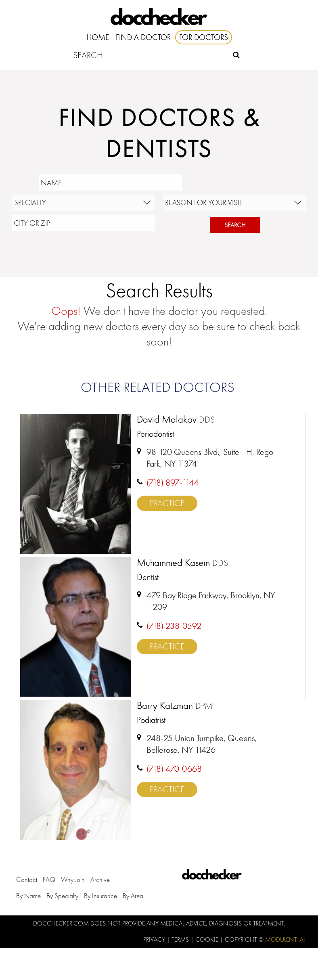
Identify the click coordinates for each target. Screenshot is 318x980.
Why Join (73, 879)
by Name (28, 896)
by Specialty (62, 896)
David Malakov (176, 420)
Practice (167, 503)
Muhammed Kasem (182, 563)
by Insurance (100, 896)
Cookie (208, 939)
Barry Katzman (175, 706)
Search (235, 225)
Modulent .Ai (285, 939)
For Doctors (204, 37)
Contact (27, 879)
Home (98, 37)
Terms (181, 939)
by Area (133, 896)
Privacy (155, 939)
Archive (100, 879)
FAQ (49, 879)
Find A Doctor (143, 37)
